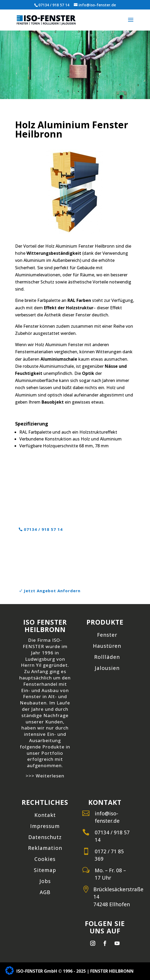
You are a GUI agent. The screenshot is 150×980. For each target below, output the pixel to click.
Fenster (107, 635)
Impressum (45, 826)
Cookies (45, 859)
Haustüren (107, 646)
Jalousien (107, 668)
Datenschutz (45, 837)
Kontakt (45, 815)
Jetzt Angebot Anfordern (52, 591)
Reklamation (45, 848)
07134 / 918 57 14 (54, 5)
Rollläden (107, 657)
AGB (45, 892)
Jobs (45, 881)
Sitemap (45, 870)
